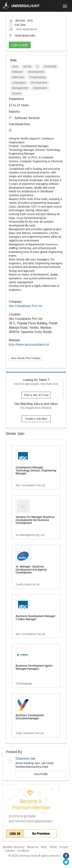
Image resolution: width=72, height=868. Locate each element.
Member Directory (14, 847)
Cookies (10, 851)
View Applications (23, 29)
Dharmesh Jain (26, 759)
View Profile (41, 774)
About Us (33, 847)
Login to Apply (20, 45)
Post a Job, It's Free (36, 395)
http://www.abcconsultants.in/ (29, 345)
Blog (44, 847)
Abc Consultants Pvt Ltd (25, 306)
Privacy (64, 847)
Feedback (23, 851)
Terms (53, 847)
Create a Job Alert (36, 419)
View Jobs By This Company (26, 358)
